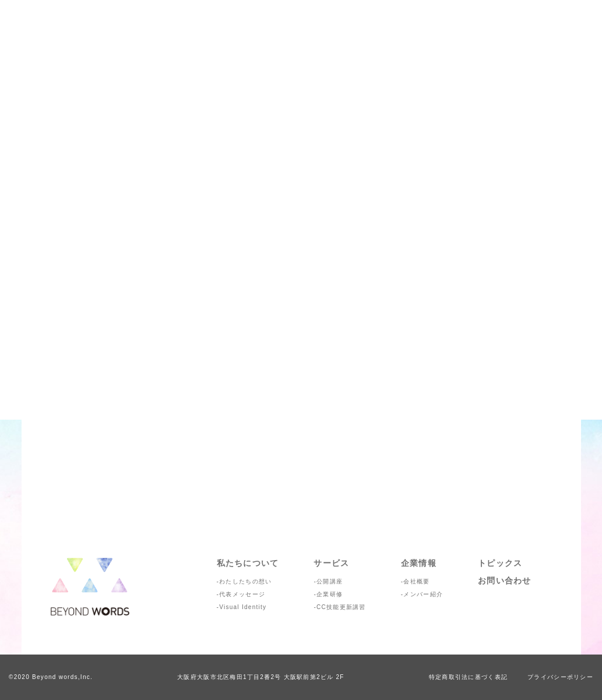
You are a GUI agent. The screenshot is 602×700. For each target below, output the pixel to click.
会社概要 (416, 581)
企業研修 (330, 594)
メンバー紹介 (423, 594)
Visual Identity (243, 607)
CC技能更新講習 (341, 607)
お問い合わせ (505, 581)
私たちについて (248, 563)
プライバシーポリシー (560, 677)
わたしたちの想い (245, 581)
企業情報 (419, 563)
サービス (331, 563)
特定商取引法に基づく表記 (468, 677)
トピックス (500, 563)
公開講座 (330, 581)
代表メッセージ (242, 594)
